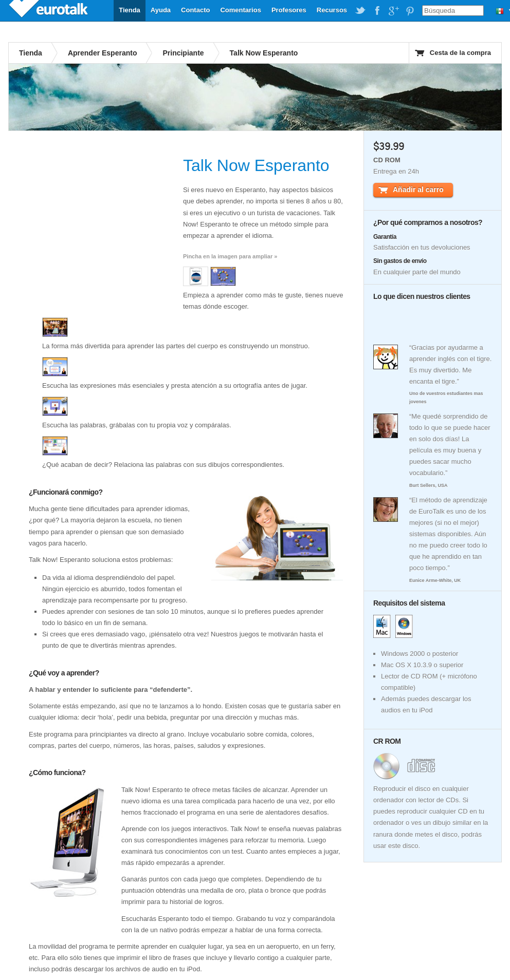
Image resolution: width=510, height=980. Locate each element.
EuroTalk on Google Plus (393, 11)
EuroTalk (49, 10)
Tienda (130, 10)
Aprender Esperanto (103, 53)
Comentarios (240, 10)
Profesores (289, 10)
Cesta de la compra (460, 53)
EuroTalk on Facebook (377, 11)
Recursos (332, 10)
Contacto (195, 10)
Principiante (183, 53)
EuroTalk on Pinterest (410, 11)
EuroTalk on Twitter (360, 11)
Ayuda (161, 10)
